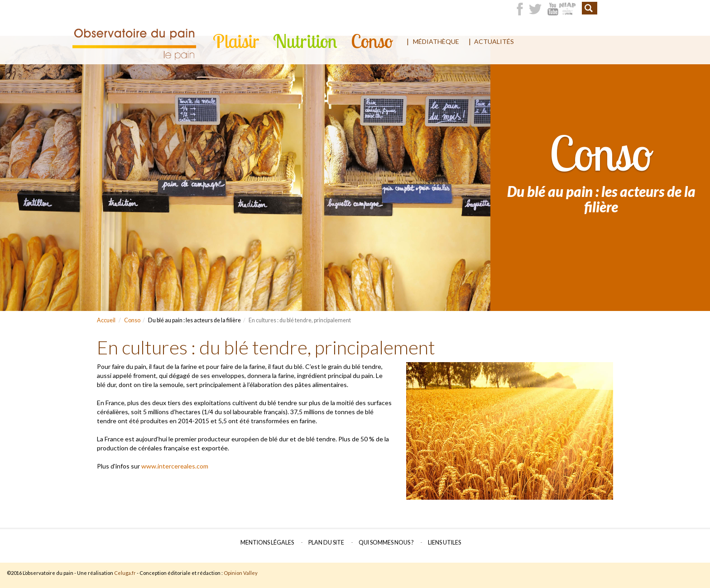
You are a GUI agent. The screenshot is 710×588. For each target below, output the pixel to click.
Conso (372, 41)
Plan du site (326, 543)
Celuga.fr (125, 573)
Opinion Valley (241, 573)
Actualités (494, 41)
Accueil (106, 320)
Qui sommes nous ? (386, 543)
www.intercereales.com (175, 466)
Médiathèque (436, 41)
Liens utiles (444, 543)
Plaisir (236, 41)
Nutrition (305, 41)
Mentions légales (267, 543)
